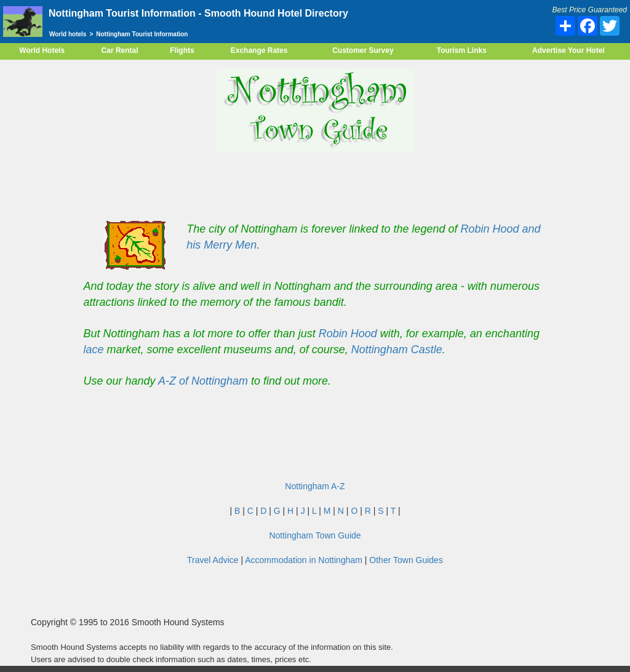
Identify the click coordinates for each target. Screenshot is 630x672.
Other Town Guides (406, 560)
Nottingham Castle (397, 350)
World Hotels (42, 50)
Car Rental (120, 50)
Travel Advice (213, 560)
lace (94, 350)
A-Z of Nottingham (203, 381)
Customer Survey (363, 50)
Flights (182, 50)
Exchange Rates (259, 50)
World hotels (68, 34)
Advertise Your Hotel (568, 50)
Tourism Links (462, 50)
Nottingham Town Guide (315, 535)
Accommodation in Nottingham (304, 560)
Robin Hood (348, 334)
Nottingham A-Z (315, 486)
